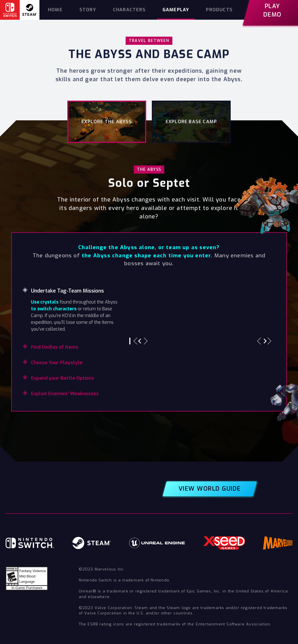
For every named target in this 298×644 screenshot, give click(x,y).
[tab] (107, 122)
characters (129, 10)
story (88, 10)
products (219, 10)
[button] (141, 341)
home (55, 10)
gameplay (176, 10)
